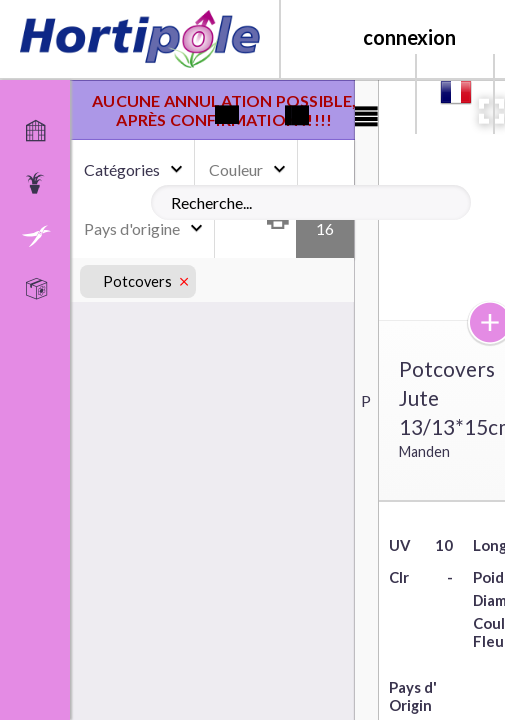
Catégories (122, 169)
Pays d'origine (132, 228)
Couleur (236, 169)
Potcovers (138, 281)
